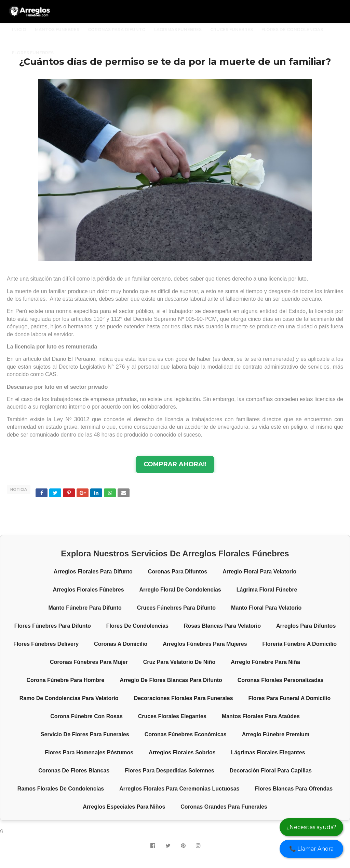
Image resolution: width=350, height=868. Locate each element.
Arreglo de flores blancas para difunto (171, 680)
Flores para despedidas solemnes (169, 771)
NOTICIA (19, 489)
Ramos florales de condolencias (61, 789)
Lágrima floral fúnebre (267, 590)
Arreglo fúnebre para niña (265, 662)
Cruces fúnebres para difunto (176, 608)
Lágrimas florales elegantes (268, 752)
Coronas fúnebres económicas (186, 734)
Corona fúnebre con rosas (86, 716)
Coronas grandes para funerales (224, 807)
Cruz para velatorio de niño (179, 662)
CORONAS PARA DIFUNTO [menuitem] (117, 30)
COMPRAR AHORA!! (175, 464)
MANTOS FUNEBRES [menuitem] (57, 30)
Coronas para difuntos (178, 572)
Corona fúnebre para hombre (66, 680)
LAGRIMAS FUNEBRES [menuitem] (178, 30)
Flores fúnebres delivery (46, 644)
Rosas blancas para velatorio (222, 626)
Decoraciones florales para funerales (184, 698)
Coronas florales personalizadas (281, 680)
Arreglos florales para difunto (93, 572)
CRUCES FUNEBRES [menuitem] (232, 30)
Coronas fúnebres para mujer (89, 662)
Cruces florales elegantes (172, 716)
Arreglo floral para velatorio (259, 572)
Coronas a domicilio (121, 644)
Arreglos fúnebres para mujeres (205, 644)
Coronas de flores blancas (74, 771)
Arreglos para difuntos (306, 626)
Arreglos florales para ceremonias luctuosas (179, 789)
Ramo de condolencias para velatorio (69, 698)
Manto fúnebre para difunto (85, 608)
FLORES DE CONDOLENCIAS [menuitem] (292, 30)
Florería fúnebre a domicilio (300, 644)
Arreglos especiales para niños (124, 807)
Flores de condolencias (137, 626)
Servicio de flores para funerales (85, 734)
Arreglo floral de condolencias (180, 590)
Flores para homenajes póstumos (89, 752)
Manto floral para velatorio (266, 608)
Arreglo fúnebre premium (276, 734)
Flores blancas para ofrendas (294, 789)
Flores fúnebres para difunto (53, 626)
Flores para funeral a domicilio (290, 698)
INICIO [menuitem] (19, 30)
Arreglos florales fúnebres (88, 590)
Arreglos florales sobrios (182, 752)
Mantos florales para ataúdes (261, 716)
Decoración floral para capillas (271, 771)
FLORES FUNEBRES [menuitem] (33, 53)
